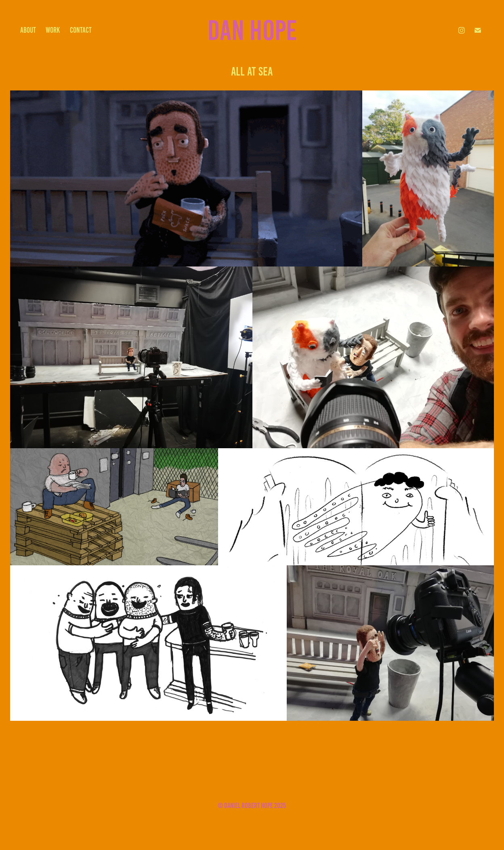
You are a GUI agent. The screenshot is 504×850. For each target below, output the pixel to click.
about (28, 30)
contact (81, 30)
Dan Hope (252, 30)
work (53, 30)
